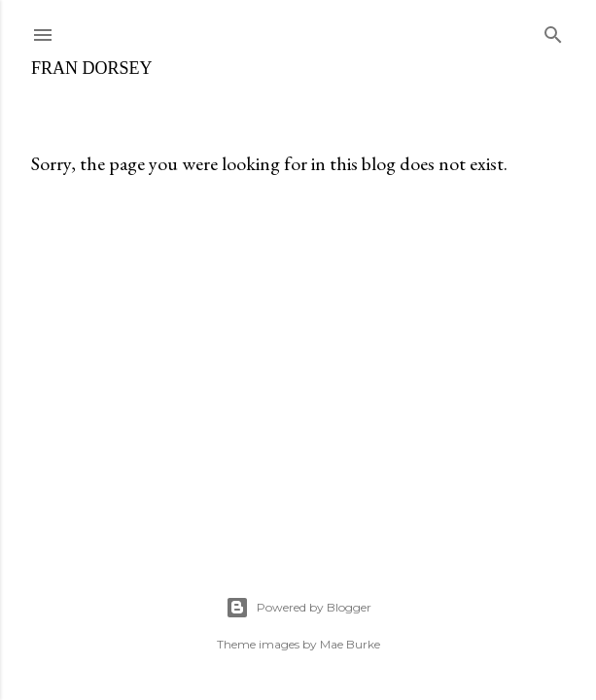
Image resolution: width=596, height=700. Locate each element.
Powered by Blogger (298, 608)
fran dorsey (92, 68)
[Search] (553, 31)
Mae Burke (350, 644)
